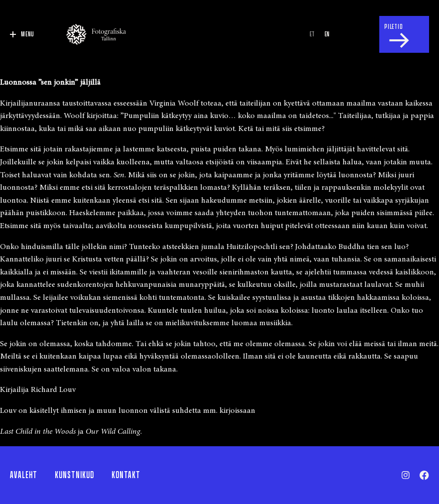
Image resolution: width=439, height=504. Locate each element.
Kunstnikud (74, 475)
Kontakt (126, 475)
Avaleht (24, 475)
